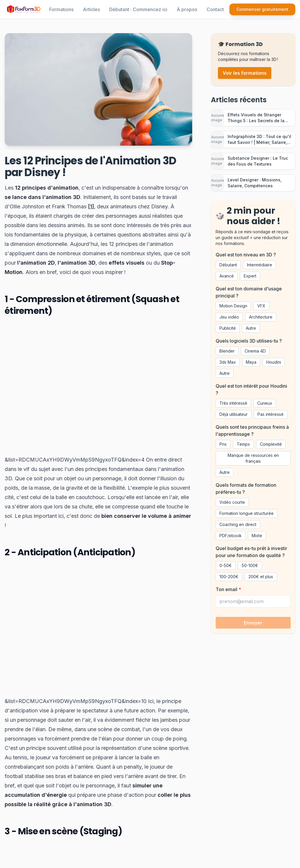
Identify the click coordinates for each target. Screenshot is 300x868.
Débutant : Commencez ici (138, 9)
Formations (61, 9)
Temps (243, 444)
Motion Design (233, 306)
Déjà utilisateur (233, 414)
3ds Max (228, 362)
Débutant (228, 265)
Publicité (228, 328)
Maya (251, 362)
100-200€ (229, 577)
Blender (227, 351)
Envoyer (253, 623)
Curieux (265, 403)
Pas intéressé (271, 414)
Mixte (257, 536)
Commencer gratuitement (262, 9)
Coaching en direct (238, 524)
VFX (261, 306)
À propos (187, 9)
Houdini (274, 362)
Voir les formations (245, 73)
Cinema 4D (255, 351)
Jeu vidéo (229, 317)
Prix (223, 444)
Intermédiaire (260, 265)
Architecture (261, 317)
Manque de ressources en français (253, 458)
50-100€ (250, 565)
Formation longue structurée (247, 513)
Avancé (227, 276)
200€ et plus (261, 577)
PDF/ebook (231, 536)
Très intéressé (233, 403)
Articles (91, 9)
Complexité (271, 444)
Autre (251, 328)
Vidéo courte (232, 502)
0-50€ (226, 565)
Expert (250, 276)
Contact (215, 9)
